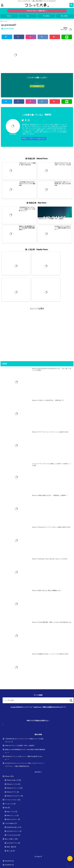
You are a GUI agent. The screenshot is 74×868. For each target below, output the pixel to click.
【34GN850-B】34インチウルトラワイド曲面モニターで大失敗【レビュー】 (24, 678)
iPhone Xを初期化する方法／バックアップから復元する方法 (50, 591)
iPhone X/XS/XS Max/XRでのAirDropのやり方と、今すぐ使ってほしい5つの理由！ (10, 236)
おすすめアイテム (12, 780)
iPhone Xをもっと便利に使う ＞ (37, 11)
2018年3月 (8, 834)
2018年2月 (8, 837)
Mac (28, 16)
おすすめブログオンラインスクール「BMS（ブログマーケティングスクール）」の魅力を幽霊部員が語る (25, 702)
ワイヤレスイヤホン (11, 737)
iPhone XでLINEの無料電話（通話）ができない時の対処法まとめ (52, 560)
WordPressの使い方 (13, 765)
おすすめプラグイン (13, 769)
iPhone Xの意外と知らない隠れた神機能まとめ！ (47, 528)
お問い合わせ (48, 857)
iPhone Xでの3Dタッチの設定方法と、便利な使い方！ (28, 235)
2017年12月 (9, 845)
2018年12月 (9, 814)
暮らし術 (10, 788)
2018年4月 (8, 830)
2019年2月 (8, 810)
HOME (14, 857)
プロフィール (23, 857)
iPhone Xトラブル (12, 721)
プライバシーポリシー (36, 857)
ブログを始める (46, 16)
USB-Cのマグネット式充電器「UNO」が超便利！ (20, 683)
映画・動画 (10, 784)
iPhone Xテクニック (13, 725)
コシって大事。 (33, 866)
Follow (37, 85)
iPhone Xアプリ (12, 729)
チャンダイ (64, 31)
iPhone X (9, 16)
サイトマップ (59, 857)
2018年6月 (8, 822)
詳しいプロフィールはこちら (35, 141)
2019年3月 (8, 806)
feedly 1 (37, 88)
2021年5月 (8, 798)
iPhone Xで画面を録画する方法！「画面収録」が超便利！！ (50, 433)
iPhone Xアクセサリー (14, 733)
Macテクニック (12, 753)
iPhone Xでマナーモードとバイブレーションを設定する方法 (46, 235)
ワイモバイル (9, 741)
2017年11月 (9, 849)
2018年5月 (8, 826)
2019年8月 (8, 802)
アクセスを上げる (12, 772)
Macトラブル (11, 749)
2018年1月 (8, 841)
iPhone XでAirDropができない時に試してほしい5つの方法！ (50, 496)
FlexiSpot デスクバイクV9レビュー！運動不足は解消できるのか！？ (24, 695)
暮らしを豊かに (65, 16)
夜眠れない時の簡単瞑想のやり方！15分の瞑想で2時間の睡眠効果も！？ (25, 688)
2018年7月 (8, 818)
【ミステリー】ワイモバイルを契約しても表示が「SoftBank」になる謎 (64, 235)
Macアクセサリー (12, 757)
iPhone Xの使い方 (12, 718)
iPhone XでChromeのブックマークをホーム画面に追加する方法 (51, 464)
